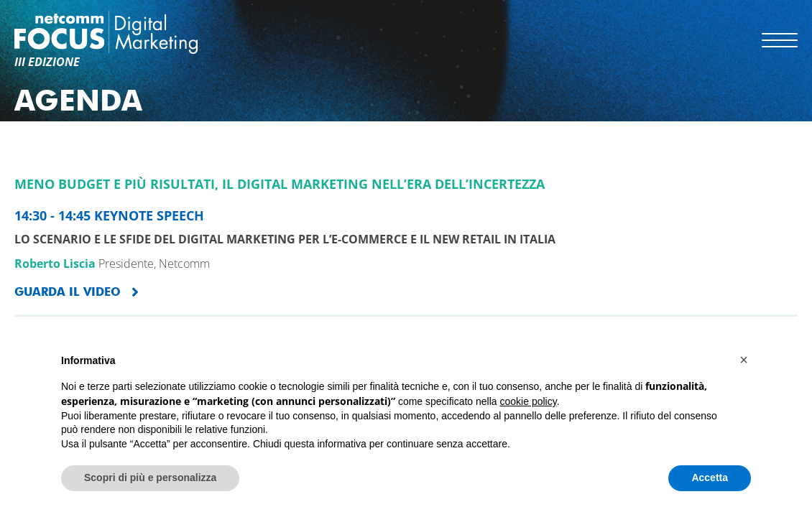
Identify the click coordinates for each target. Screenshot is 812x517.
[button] (744, 360)
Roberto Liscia (55, 264)
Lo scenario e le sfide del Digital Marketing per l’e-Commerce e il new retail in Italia (285, 239)
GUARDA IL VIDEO (68, 292)
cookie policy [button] (529, 401)
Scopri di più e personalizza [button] (150, 478)
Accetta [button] (710, 478)
